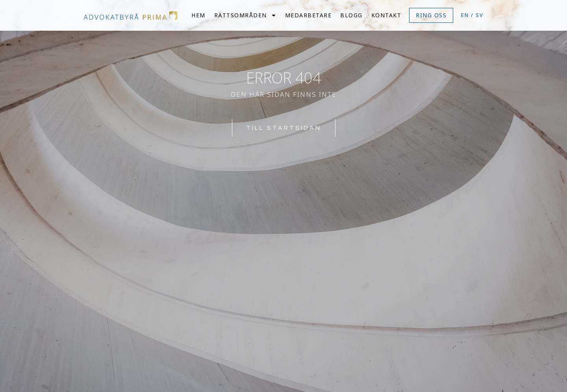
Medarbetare (309, 15)
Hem (198, 15)
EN (465, 15)
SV (480, 15)
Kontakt (386, 15)
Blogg (351, 15)
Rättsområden (245, 15)
